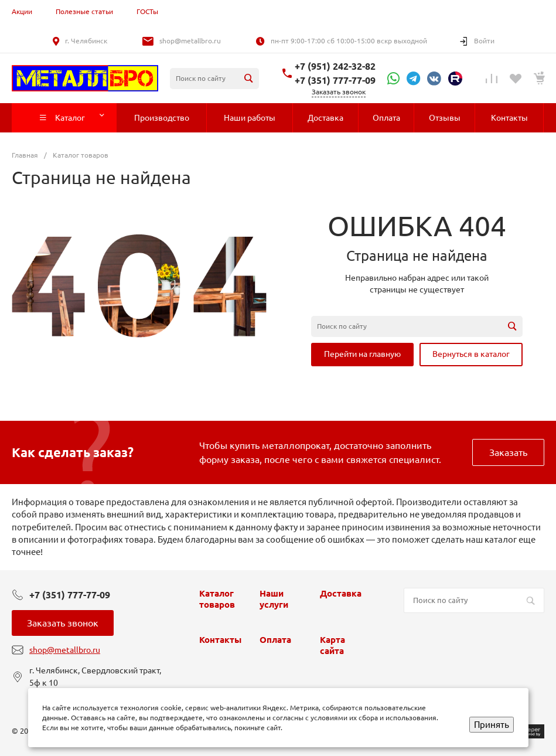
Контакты (220, 640)
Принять (492, 725)
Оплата (275, 640)
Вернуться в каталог (471, 354)
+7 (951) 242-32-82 (335, 66)
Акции (22, 11)
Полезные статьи (84, 11)
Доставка (341, 593)
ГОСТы (147, 11)
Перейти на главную (362, 354)
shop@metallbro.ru (190, 41)
